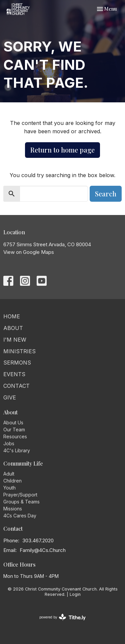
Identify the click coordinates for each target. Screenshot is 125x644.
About (13, 328)
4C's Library (17, 450)
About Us (13, 423)
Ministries (19, 351)
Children (12, 481)
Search (106, 194)
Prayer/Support (20, 495)
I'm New (15, 340)
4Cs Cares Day (20, 516)
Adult (9, 474)
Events (14, 374)
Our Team (14, 429)
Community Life (23, 463)
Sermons (17, 363)
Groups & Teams (21, 502)
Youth (9, 488)
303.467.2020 (38, 540)
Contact (16, 386)
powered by (62, 617)
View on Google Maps (29, 252)
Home (12, 316)
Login (75, 594)
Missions (13, 509)
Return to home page (62, 150)
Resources (15, 436)
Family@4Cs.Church (43, 550)
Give (10, 397)
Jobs (9, 443)
